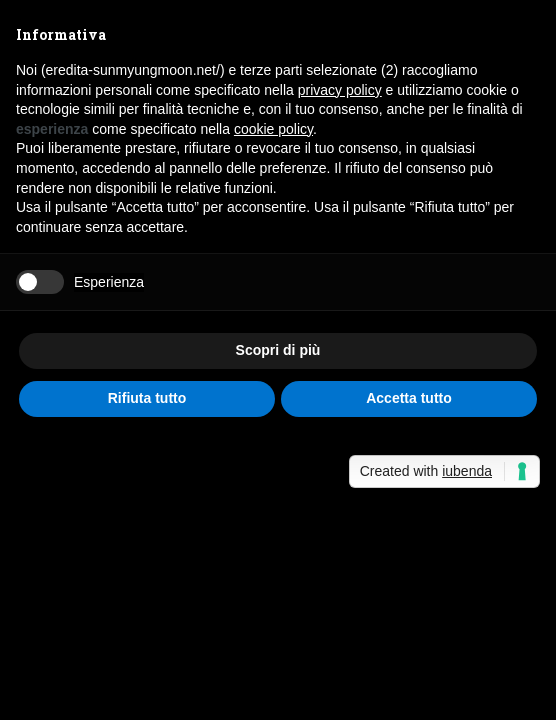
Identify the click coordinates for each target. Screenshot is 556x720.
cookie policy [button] (273, 129)
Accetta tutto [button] (409, 398)
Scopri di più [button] (278, 350)
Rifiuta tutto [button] (147, 398)
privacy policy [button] (340, 90)
